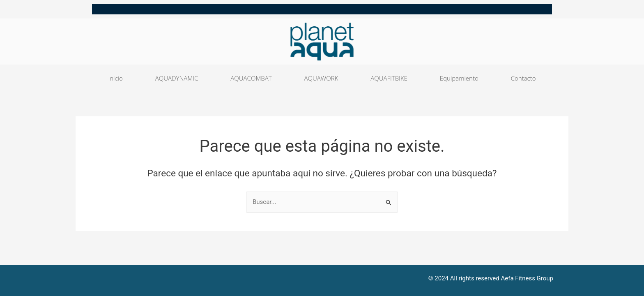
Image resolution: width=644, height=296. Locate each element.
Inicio (115, 78)
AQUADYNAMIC (177, 78)
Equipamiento (459, 78)
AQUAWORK (321, 78)
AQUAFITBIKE (389, 78)
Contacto (523, 78)
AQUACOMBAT (251, 78)
